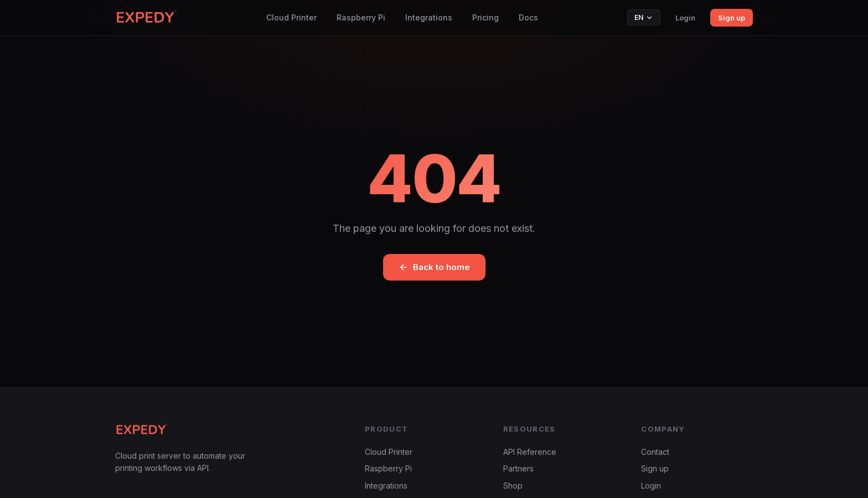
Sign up (732, 18)
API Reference (530, 452)
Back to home (434, 267)
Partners (518, 468)
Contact (655, 452)
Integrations (429, 17)
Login (685, 18)
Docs (528, 17)
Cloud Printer (291, 17)
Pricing (485, 17)
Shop (513, 486)
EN (644, 17)
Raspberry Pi (361, 17)
